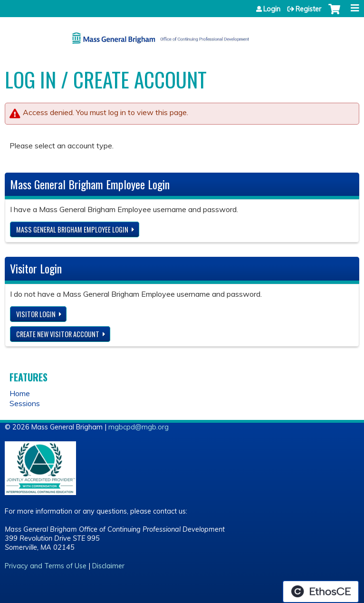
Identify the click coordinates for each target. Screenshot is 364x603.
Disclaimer (108, 566)
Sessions (25, 403)
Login (272, 9)
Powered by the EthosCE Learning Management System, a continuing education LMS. (321, 592)
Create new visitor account (58, 334)
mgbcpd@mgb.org (139, 427)
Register (308, 9)
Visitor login (36, 314)
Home (20, 393)
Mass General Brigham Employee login (72, 229)
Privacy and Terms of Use (46, 566)
